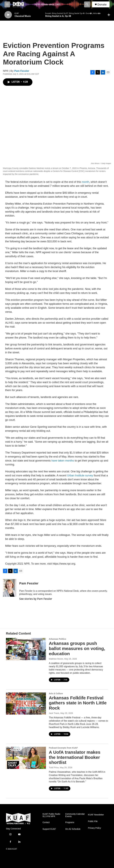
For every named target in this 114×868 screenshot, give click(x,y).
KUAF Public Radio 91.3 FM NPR (51, 815)
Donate (102, 4)
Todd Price (54, 768)
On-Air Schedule (73, 829)
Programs (70, 822)
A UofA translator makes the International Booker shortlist (75, 757)
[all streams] (110, 15)
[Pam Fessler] (10, 588)
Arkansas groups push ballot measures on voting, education (77, 648)
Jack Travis (54, 713)
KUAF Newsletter (96, 815)
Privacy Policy (94, 828)
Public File (93, 821)
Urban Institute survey (80, 475)
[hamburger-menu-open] (7, 4)
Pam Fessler (22, 71)
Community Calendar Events (75, 815)
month (85, 182)
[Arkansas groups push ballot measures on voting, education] (26, 649)
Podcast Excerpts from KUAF (63, 748)
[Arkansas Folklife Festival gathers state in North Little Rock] (26, 703)
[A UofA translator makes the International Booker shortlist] (26, 758)
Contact (46, 822)
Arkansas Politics (58, 639)
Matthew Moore (56, 659)
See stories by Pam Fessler (36, 599)
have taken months (63, 461)
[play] (8, 15)
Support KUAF (49, 829)
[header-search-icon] (87, 4)
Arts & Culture (56, 693)
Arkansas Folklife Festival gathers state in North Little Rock (78, 703)
